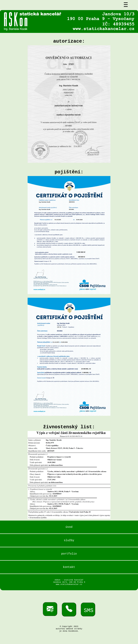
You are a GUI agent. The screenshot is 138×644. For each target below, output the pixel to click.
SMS (89, 616)
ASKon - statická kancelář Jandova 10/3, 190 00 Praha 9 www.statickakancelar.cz (69, 585)
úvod (69, 527)
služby (69, 541)
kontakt (69, 569)
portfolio (69, 555)
